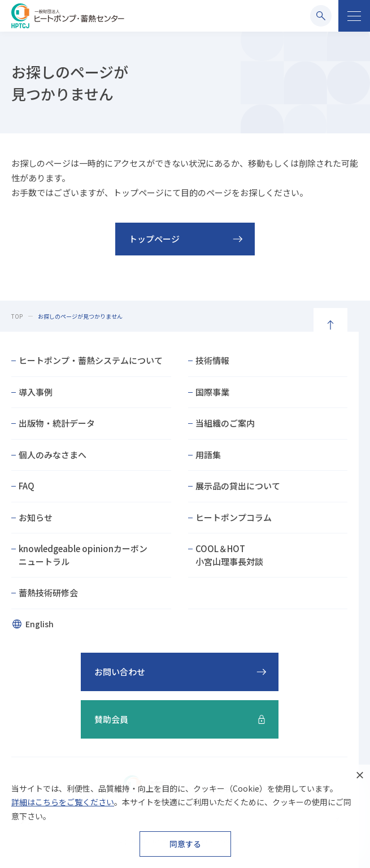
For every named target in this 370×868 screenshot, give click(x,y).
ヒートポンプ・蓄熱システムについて (91, 360)
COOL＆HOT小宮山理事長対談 (229, 555)
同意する (185, 844)
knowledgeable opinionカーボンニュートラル (83, 555)
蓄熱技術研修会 (48, 593)
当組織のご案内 (225, 423)
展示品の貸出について (238, 486)
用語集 (208, 455)
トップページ (154, 239)
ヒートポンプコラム (234, 517)
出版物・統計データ (57, 423)
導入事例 (36, 392)
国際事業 (212, 392)
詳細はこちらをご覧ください (63, 802)
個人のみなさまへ (53, 455)
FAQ (27, 486)
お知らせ (36, 517)
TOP (17, 316)
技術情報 (212, 360)
